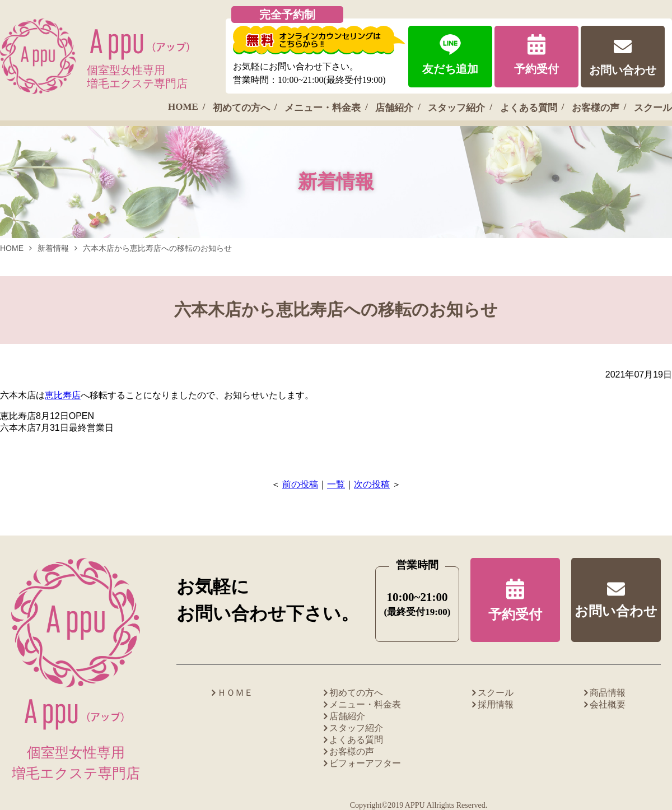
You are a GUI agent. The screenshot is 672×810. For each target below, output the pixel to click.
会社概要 (608, 704)
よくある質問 (529, 108)
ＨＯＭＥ (235, 693)
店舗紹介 (394, 108)
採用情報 (496, 704)
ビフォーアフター (365, 763)
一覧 (336, 484)
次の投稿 (372, 484)
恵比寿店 (63, 395)
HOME (183, 107)
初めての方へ (241, 108)
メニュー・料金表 (323, 108)
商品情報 (608, 693)
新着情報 (53, 248)
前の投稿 (300, 484)
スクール (653, 108)
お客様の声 (596, 108)
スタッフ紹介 (456, 108)
